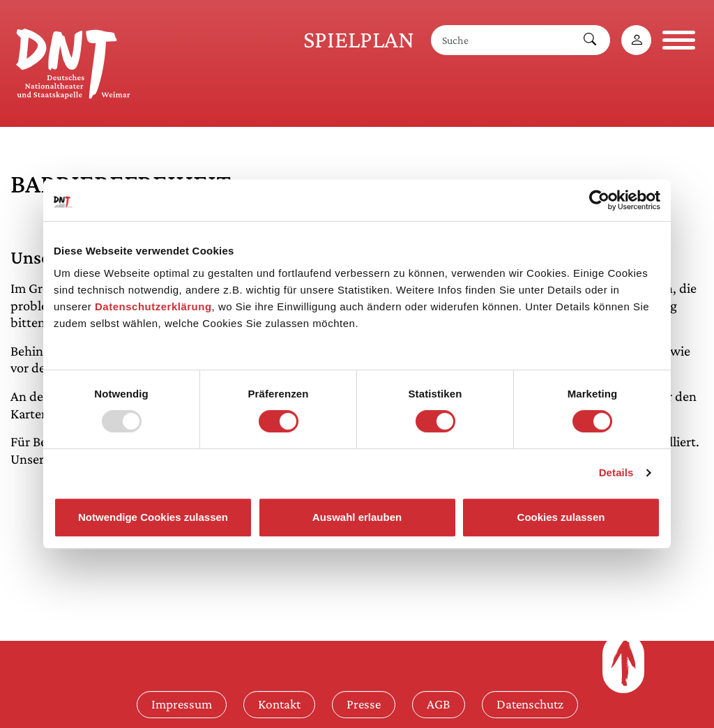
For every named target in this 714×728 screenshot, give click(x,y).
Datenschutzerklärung (153, 306)
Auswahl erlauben (357, 517)
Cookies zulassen (561, 517)
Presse (364, 704)
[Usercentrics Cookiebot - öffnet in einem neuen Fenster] (599, 200)
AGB (439, 704)
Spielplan (359, 39)
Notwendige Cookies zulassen (153, 517)
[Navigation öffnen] (679, 40)
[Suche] (501, 40)
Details (616, 472)
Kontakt (279, 704)
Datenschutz (530, 704)
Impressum (182, 704)
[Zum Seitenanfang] (623, 663)
